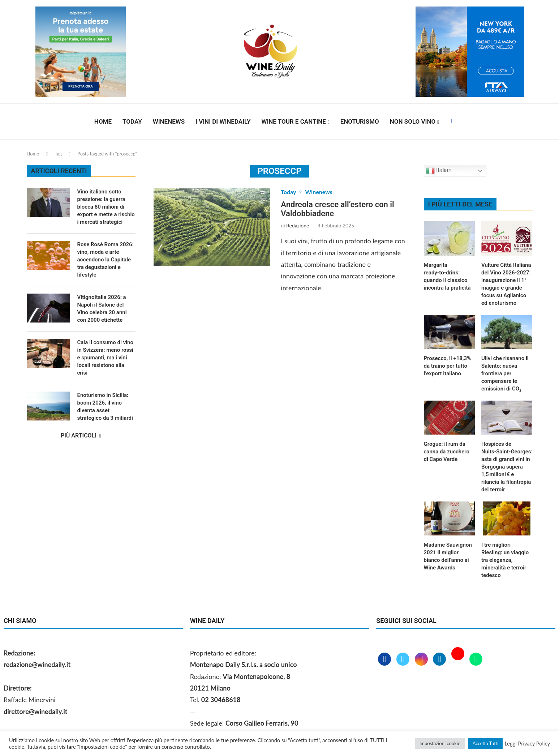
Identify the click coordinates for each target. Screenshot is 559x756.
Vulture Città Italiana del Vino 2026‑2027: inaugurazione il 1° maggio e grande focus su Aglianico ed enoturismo (506, 284)
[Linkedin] (440, 659)
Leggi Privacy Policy (527, 744)
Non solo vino (413, 121)
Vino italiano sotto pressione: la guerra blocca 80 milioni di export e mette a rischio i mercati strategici (106, 207)
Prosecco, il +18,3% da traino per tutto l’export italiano (448, 366)
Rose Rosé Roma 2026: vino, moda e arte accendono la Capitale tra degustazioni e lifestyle (106, 260)
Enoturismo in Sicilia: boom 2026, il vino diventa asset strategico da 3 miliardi (105, 407)
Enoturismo (360, 121)
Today (132, 121)
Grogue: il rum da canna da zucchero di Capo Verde (447, 452)
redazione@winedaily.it (37, 665)
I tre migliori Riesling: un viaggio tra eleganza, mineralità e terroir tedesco (505, 560)
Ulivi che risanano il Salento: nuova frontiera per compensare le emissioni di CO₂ (505, 373)
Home (103, 121)
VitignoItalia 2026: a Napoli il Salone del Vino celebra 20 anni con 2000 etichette (102, 309)
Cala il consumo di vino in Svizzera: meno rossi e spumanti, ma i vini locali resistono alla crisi (105, 358)
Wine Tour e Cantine (294, 121)
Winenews (169, 121)
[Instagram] (422, 659)
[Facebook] (451, 121)
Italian (439, 171)
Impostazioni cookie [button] (440, 743)
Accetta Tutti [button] (486, 743)
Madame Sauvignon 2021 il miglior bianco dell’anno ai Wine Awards (448, 556)
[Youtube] (459, 659)
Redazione (298, 225)
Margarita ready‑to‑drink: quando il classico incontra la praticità (447, 276)
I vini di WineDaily (223, 121)
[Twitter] (404, 659)
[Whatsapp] (476, 659)
